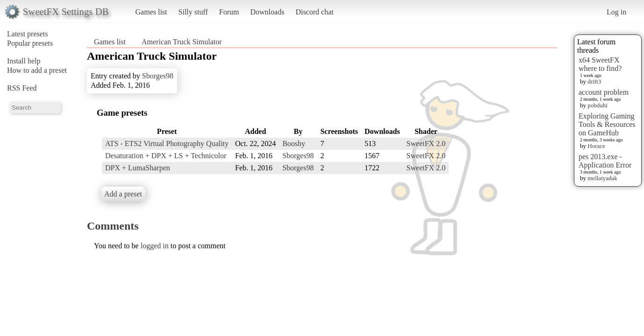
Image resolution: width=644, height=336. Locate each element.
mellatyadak (602, 178)
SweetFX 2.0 (426, 143)
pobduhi (597, 105)
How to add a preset (37, 70)
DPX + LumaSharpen (138, 168)
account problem (604, 92)
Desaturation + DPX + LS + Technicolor (166, 156)
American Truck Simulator (182, 42)
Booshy (294, 143)
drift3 (594, 81)
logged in (155, 246)
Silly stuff (193, 12)
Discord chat (314, 12)
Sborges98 (158, 76)
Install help (24, 61)
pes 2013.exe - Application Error (605, 161)
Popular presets (30, 43)
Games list (151, 12)
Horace (596, 146)
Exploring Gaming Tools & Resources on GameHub (607, 124)
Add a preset (123, 194)
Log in (616, 12)
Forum (229, 12)
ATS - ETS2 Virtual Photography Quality (167, 143)
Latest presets (28, 34)
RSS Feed (22, 88)
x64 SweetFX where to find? (600, 64)
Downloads (267, 12)
